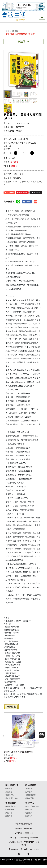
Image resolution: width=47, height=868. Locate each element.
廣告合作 (9, 816)
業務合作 (9, 813)
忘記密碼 (29, 789)
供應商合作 (10, 810)
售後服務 (29, 813)
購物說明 (29, 810)
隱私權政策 (30, 798)
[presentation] (4, 735)
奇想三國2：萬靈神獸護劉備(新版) (20, 34)
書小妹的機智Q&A (32, 806)
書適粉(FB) (9, 795)
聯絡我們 (29, 816)
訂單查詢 (29, 792)
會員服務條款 (30, 795)
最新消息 (9, 792)
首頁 (7, 31)
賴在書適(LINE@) (12, 798)
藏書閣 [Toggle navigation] (24, 42)
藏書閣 (15, 31)
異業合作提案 (10, 806)
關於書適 (9, 789)
